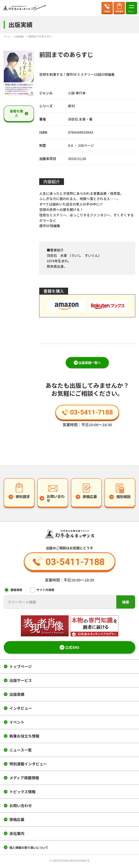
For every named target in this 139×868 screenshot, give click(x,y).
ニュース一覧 (21, 751)
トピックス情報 (22, 793)
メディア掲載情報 (24, 779)
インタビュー (21, 709)
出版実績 (17, 696)
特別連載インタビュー (28, 765)
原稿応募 (17, 821)
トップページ (21, 668)
